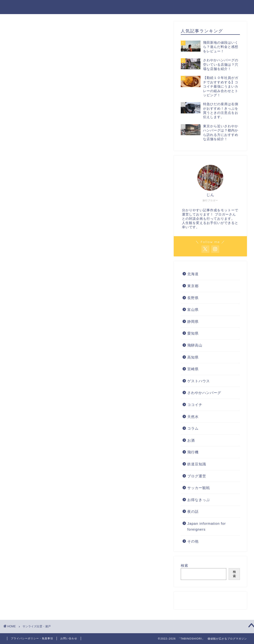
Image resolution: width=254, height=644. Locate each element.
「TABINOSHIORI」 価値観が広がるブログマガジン (127, 7)
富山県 (193, 310)
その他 (193, 541)
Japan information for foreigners (207, 526)
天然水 (193, 417)
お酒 (191, 440)
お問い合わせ (69, 638)
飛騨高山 (195, 345)
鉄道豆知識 (197, 464)
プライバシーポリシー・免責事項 (32, 638)
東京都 (193, 286)
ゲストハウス (199, 381)
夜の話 (193, 511)
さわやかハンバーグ (204, 393)
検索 (185, 565)
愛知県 (193, 333)
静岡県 (193, 322)
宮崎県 (193, 369)
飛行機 (193, 452)
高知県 (193, 357)
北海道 (193, 274)
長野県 (193, 298)
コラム (193, 428)
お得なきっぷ (199, 500)
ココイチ (195, 405)
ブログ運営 (197, 476)
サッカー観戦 (199, 488)
